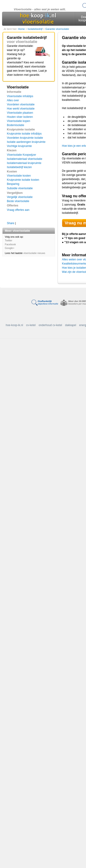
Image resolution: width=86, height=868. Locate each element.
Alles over (13, 100)
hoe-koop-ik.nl (14, 325)
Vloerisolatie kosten (19, 176)
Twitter (8, 240)
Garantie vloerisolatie (57, 29)
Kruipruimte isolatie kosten (23, 180)
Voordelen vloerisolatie (21, 104)
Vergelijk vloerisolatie (20, 197)
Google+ (10, 248)
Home (22, 29)
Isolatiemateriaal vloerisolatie (25, 159)
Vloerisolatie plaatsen (20, 113)
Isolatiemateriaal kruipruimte (24, 163)
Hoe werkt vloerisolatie (21, 109)
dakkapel (71, 325)
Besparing (13, 184)
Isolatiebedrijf (35, 29)
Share (11, 223)
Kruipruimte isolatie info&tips (24, 134)
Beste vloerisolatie (18, 201)
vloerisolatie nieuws (34, 253)
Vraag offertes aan (18, 210)
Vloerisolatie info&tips (20, 96)
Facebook (10, 244)
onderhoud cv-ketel (50, 325)
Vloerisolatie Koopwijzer (21, 155)
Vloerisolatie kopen (18, 121)
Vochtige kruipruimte (19, 146)
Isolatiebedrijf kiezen (19, 167)
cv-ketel (31, 325)
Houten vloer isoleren (20, 117)
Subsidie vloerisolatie (20, 188)
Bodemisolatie (15, 125)
